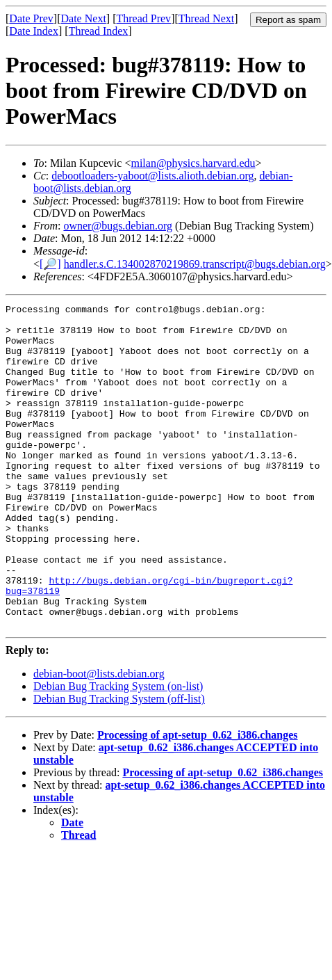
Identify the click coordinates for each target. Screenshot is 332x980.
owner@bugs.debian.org (118, 226)
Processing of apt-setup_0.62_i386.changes (198, 800)
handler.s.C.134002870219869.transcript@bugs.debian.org (195, 264)
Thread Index (99, 31)
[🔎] (50, 264)
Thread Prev (143, 18)
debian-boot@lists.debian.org (99, 738)
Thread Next (206, 18)
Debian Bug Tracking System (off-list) (119, 763)
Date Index (34, 31)
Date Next (84, 18)
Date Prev (31, 18)
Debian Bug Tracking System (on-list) (118, 751)
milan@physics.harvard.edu (193, 163)
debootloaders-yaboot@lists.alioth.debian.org (152, 176)
